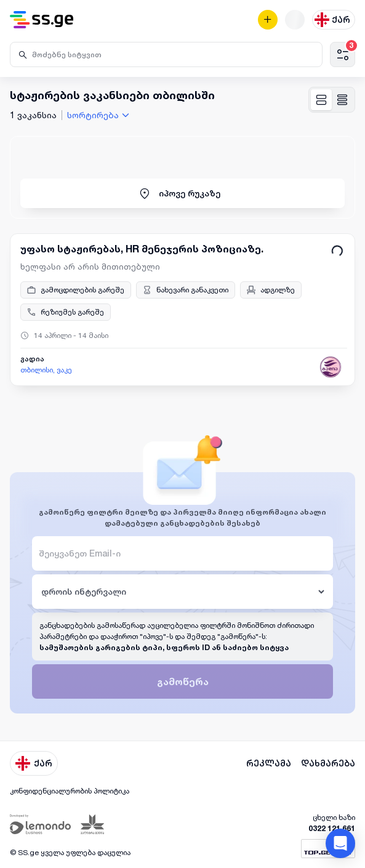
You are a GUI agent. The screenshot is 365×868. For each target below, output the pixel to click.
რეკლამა (269, 763)
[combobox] (100, 115)
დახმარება (328, 763)
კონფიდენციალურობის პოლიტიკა (70, 791)
